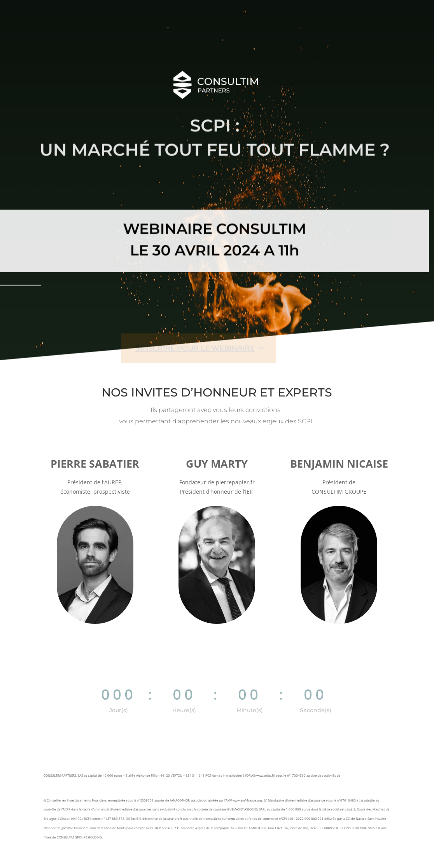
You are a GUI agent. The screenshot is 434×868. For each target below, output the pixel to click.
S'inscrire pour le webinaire (192, 341)
